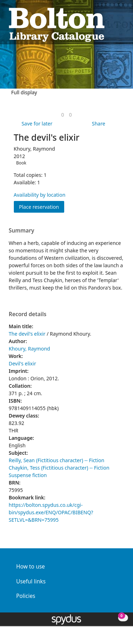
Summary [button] (22, 231)
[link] (62, 115)
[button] (112, 24)
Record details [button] (28, 314)
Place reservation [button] (42, 206)
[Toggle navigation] (121, 24)
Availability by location (40, 195)
